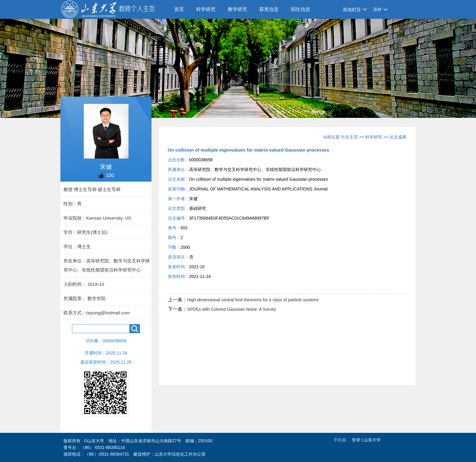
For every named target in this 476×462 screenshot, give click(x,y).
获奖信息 (269, 9)
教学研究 (237, 9)
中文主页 (349, 137)
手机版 (340, 440)
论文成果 (398, 137)
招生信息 (301, 9)
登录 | (358, 440)
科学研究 (206, 9)
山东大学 (372, 440)
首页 (179, 9)
